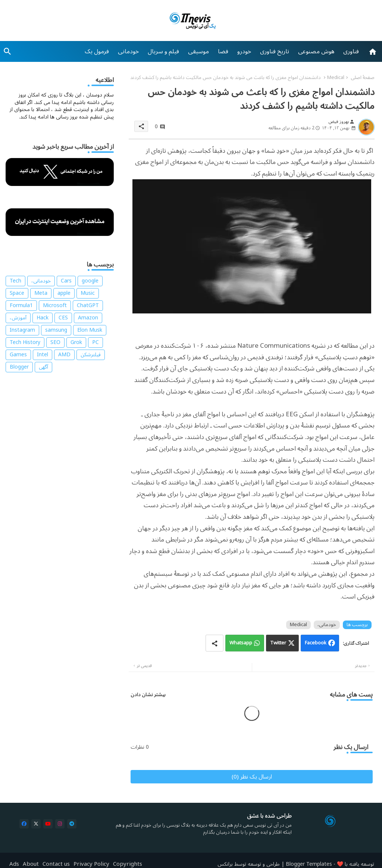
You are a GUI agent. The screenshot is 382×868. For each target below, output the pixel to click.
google (90, 281)
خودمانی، (327, 625)
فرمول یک (97, 51)
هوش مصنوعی (316, 51)
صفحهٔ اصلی (363, 78)
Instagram (22, 330)
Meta (41, 293)
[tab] (351, 51)
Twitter (278, 643)
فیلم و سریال (163, 51)
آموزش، (18, 318)
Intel (43, 355)
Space (17, 293)
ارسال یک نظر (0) (252, 777)
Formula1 (21, 306)
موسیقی (198, 51)
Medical (336, 78)
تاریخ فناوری (275, 51)
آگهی (43, 367)
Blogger (19, 367)
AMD (64, 355)
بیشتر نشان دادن (148, 695)
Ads (14, 864)
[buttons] (24, 824)
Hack (43, 318)
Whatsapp (241, 643)
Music (88, 293)
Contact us (56, 864)
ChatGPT (88, 306)
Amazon (88, 318)
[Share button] (215, 643)
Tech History (25, 343)
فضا (223, 51)
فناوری (351, 51)
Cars (66, 281)
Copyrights (128, 864)
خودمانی (128, 51)
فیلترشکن (91, 355)
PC (95, 343)
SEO (55, 343)
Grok (76, 343)
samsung (56, 330)
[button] (7, 51)
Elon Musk (90, 330)
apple (64, 293)
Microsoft (55, 306)
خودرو (244, 51)
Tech (15, 281)
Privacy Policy (91, 864)
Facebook (316, 643)
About (31, 864)
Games (18, 355)
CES (63, 318)
